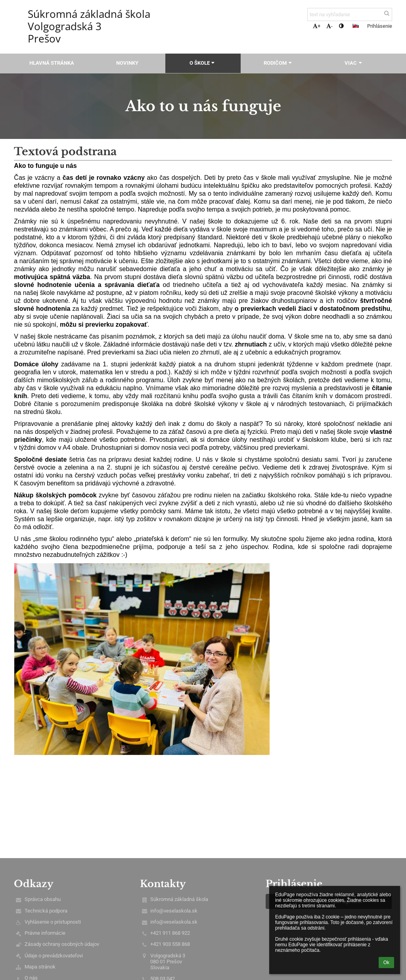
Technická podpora (46, 911)
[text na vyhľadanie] (350, 14)
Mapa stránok (40, 967)
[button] (356, 26)
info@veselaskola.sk (174, 911)
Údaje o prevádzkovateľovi (54, 956)
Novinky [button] (127, 63)
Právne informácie (45, 933)
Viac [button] (354, 63)
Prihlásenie (380, 26)
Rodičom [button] (279, 63)
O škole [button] (203, 63)
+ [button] (317, 26)
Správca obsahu (43, 899)
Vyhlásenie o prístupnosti (53, 922)
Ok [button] (386, 963)
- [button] (329, 26)
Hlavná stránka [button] (52, 63)
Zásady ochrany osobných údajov (62, 944)
